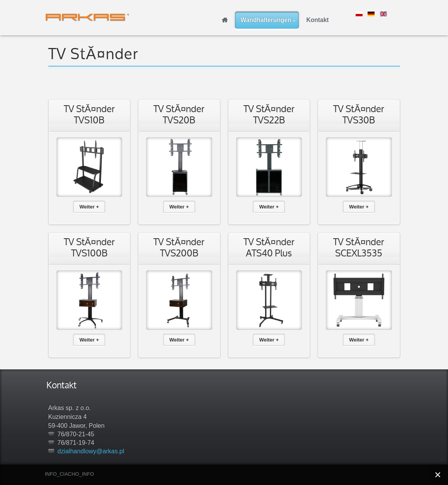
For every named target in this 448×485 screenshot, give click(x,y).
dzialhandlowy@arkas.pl (91, 451)
